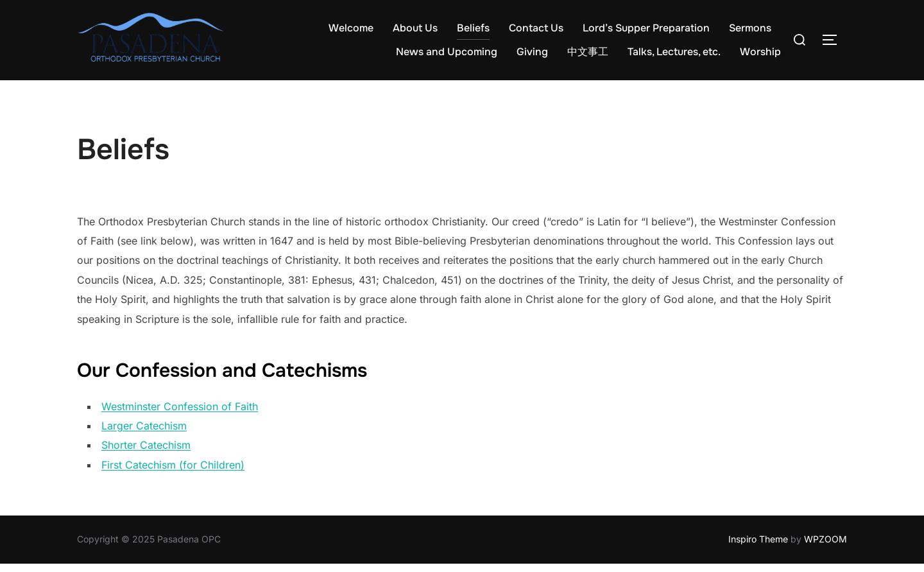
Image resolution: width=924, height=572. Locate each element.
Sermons (750, 28)
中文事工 (588, 52)
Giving (532, 52)
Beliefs (473, 28)
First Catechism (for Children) (173, 473)
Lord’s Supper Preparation (646, 28)
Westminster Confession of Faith (180, 415)
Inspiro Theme (758, 547)
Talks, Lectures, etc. (674, 52)
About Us (415, 28)
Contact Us (536, 28)
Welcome (351, 28)
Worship (760, 52)
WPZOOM (826, 547)
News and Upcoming (447, 52)
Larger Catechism (144, 434)
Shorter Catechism (146, 454)
